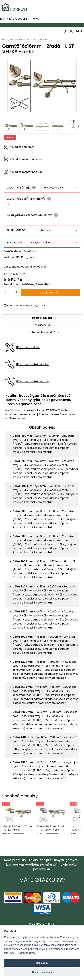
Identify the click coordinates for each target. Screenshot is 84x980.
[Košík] (80, 31)
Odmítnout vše (27, 953)
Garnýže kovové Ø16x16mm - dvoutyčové (26, 40)
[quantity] (11, 292)
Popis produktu (42, 318)
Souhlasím (42, 963)
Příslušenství (42, 325)
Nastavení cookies (42, 972)
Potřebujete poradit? (42, 332)
